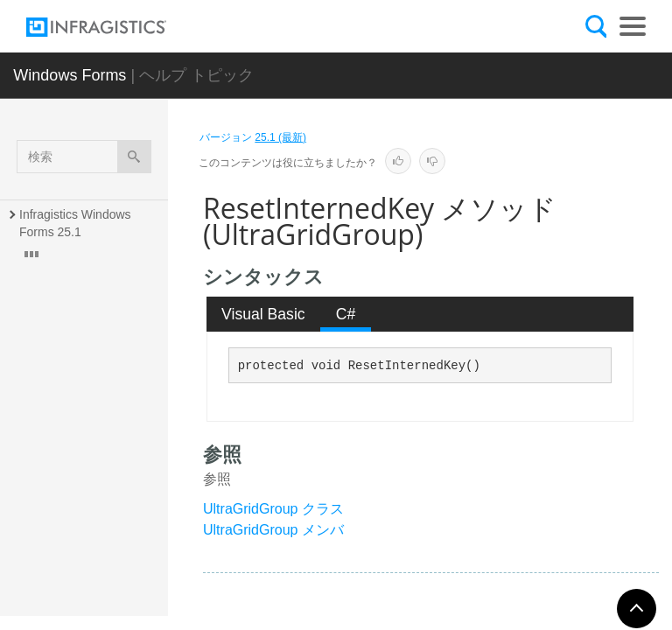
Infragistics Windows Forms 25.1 (77, 223)
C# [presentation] (346, 314)
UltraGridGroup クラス (273, 509)
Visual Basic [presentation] (263, 314)
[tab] (264, 314)
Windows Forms (70, 75)
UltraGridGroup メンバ (273, 530)
